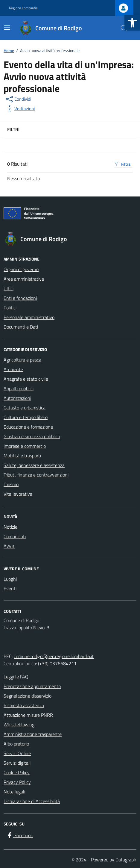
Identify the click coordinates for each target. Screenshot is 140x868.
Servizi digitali (17, 763)
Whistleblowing (19, 725)
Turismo (11, 484)
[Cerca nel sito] (124, 28)
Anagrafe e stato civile (26, 379)
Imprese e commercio (25, 446)
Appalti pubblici (19, 388)
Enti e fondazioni (20, 298)
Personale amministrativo (29, 317)
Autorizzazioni (17, 398)
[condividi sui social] (18, 99)
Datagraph (126, 860)
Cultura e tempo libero (26, 417)
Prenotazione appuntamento (32, 686)
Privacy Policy (17, 782)
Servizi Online (17, 753)
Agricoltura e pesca (22, 360)
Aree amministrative (24, 279)
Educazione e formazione (28, 427)
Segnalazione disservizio (28, 696)
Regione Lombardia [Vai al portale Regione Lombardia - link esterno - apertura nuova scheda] (23, 8)
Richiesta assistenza (24, 705)
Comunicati (15, 536)
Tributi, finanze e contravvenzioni (36, 475)
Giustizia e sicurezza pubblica (32, 436)
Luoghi (10, 579)
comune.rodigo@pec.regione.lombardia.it (54, 656)
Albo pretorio (16, 744)
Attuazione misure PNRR (28, 715)
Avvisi (9, 546)
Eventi (10, 589)
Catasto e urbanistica (25, 408)
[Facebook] (19, 835)
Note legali (14, 792)
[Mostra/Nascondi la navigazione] (7, 28)
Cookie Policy (17, 772)
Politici (10, 308)
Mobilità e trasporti (22, 456)
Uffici (9, 288)
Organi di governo (21, 269)
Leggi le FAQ (16, 677)
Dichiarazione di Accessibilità (32, 801)
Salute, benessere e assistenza (34, 465)
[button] (132, 23)
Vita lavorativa (18, 494)
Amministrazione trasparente (33, 734)
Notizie (10, 527)
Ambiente (13, 369)
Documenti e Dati (21, 327)
